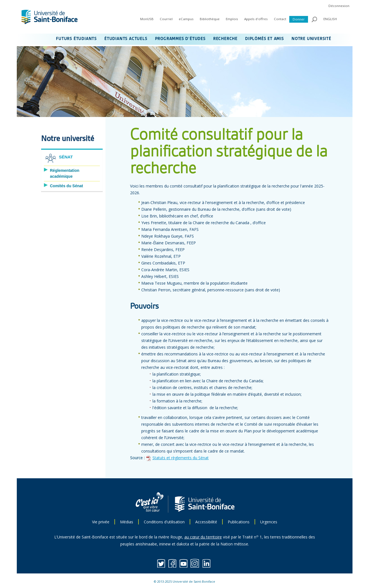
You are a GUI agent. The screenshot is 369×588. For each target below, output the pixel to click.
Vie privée (101, 522)
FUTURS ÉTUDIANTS (76, 39)
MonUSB (147, 19)
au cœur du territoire (203, 537)
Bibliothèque (210, 19)
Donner (299, 19)
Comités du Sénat (67, 186)
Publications (239, 522)
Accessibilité (206, 522)
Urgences (269, 522)
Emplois (232, 19)
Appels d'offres (256, 19)
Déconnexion (339, 6)
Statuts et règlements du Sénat (181, 458)
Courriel (166, 19)
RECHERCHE (225, 39)
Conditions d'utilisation (164, 522)
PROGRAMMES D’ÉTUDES (180, 39)
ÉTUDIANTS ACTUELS (126, 39)
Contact (280, 19)
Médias (127, 522)
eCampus (186, 19)
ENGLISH (330, 19)
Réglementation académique (65, 173)
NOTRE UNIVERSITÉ (311, 39)
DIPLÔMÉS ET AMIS (265, 39)
